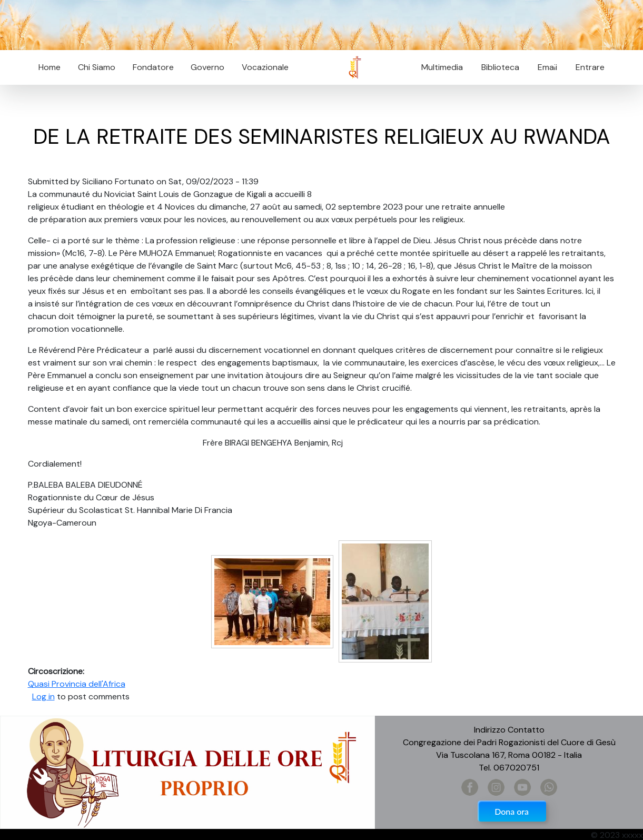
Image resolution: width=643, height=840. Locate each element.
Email (544, 67)
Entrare (590, 67)
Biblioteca (500, 67)
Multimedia (442, 67)
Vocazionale (265, 67)
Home (50, 67)
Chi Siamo (97, 67)
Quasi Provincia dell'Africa (77, 684)
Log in (43, 696)
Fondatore (153, 67)
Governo (207, 67)
